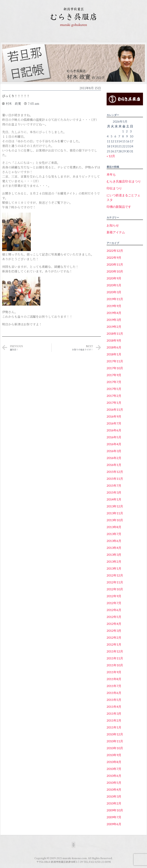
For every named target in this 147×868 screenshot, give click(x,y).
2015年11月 (115, 479)
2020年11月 (115, 264)
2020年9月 (114, 278)
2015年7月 (114, 485)
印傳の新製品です (119, 207)
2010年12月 (115, 734)
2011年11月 (115, 658)
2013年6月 (114, 541)
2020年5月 (114, 285)
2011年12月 (115, 651)
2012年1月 (114, 644)
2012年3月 (114, 631)
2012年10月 (115, 589)
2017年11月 (115, 361)
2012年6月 (114, 610)
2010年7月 (114, 769)
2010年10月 (115, 748)
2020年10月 (115, 271)
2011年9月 (114, 672)
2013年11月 (115, 513)
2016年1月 (114, 465)
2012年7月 (114, 603)
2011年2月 (114, 720)
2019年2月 (114, 327)
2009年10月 (115, 810)
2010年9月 (114, 755)
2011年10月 (115, 665)
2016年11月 (115, 409)
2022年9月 (114, 257)
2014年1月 (114, 499)
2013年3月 (114, 555)
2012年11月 (115, 582)
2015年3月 (114, 492)
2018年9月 (114, 340)
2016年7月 (114, 423)
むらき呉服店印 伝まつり (124, 181)
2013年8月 (114, 527)
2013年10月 (115, 520)
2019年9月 (114, 306)
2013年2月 (114, 561)
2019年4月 (114, 313)
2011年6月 (114, 693)
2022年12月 (115, 251)
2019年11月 (115, 299)
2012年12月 (115, 575)
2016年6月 (114, 430)
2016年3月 (114, 451)
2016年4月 (114, 444)
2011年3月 (114, 713)
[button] (73, 845)
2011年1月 (114, 727)
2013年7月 (114, 534)
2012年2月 (114, 637)
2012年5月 (114, 617)
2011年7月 (114, 686)
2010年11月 (115, 741)
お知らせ (113, 225)
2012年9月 (114, 596)
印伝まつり (114, 188)
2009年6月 (114, 824)
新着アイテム (116, 232)
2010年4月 (114, 789)
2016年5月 (114, 437)
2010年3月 (114, 796)
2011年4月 (114, 707)
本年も (111, 174)
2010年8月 (114, 762)
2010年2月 (114, 803)
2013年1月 (114, 568)
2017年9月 (114, 375)
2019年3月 (114, 320)
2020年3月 (114, 292)
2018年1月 (114, 354)
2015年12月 (115, 472)
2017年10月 (115, 368)
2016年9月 (114, 416)
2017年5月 (114, 389)
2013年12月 (115, 506)
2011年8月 (114, 679)
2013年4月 (114, 548)
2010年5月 (114, 783)
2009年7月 (114, 817)
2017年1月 (114, 403)
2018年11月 (115, 333)
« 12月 (111, 156)
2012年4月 (114, 624)
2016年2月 (114, 458)
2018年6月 (114, 347)
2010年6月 (114, 776)
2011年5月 (114, 700)
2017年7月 (114, 382)
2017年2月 (114, 396)
